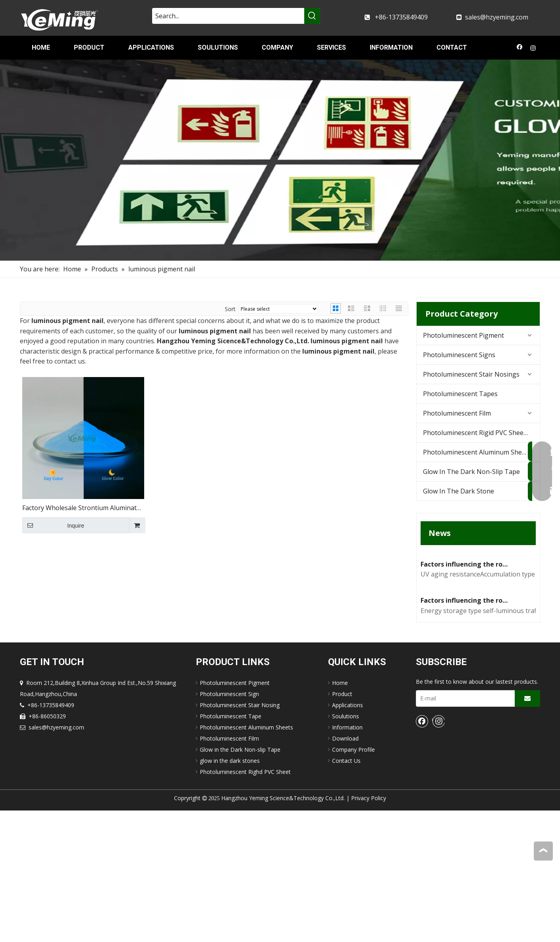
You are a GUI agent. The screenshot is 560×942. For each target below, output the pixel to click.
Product (342, 825)
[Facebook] (520, 49)
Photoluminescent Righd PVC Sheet (245, 903)
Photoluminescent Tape (231, 848)
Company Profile (353, 881)
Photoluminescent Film (457, 413)
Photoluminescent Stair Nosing (240, 837)
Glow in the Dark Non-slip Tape (240, 881)
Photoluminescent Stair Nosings (471, 374)
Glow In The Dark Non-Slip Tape (471, 472)
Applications (348, 837)
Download (345, 870)
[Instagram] (533, 49)
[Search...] (228, 16)
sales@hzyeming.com (497, 17)
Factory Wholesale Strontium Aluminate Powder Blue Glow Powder (81, 508)
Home (340, 814)
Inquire (53, 525)
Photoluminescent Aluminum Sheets (477, 452)
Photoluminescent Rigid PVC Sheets (476, 433)
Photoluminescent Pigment (463, 335)
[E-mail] (464, 830)
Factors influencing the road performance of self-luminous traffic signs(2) (465, 630)
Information (347, 859)
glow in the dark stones (230, 892)
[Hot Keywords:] (312, 16)
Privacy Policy (369, 929)
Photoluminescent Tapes (460, 394)
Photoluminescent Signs (459, 355)
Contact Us (346, 892)
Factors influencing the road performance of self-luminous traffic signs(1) (465, 732)
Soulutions (346, 848)
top (543, 851)
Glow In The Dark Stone (459, 491)
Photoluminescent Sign (229, 825)
